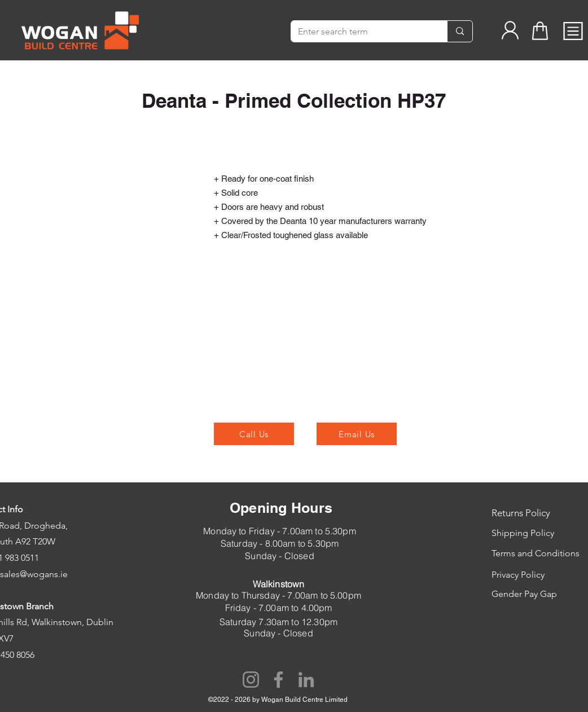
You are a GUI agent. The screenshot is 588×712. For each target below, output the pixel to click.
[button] (573, 31)
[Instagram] (251, 680)
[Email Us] (357, 434)
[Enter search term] (361, 32)
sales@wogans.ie (34, 574)
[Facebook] (278, 680)
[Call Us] (254, 434)
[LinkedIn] (306, 680)
